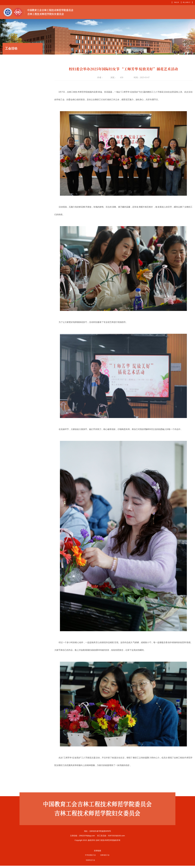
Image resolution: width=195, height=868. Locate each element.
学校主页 (174, 2)
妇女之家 (145, 13)
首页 (104, 13)
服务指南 (159, 13)
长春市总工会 (90, 862)
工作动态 (131, 13)
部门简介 (116, 13)
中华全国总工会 (90, 857)
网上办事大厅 (186, 2)
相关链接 (188, 13)
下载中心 (173, 13)
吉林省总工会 (105, 857)
